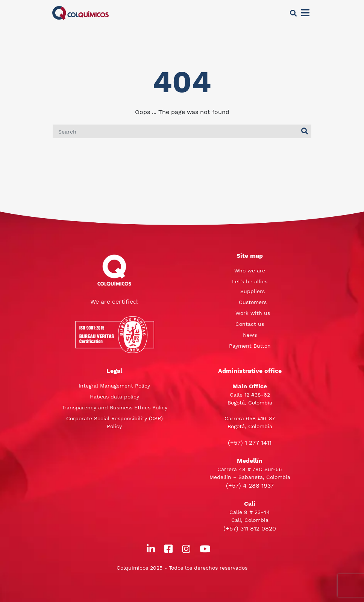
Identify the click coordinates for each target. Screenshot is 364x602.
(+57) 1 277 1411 (250, 443)
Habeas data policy (115, 397)
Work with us (253, 313)
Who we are (250, 271)
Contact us (250, 324)
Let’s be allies (250, 281)
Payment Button (250, 346)
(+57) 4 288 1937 (250, 486)
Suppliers (253, 291)
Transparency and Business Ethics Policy (115, 407)
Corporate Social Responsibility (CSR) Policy (115, 422)
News (250, 335)
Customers (253, 302)
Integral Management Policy (114, 386)
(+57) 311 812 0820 (250, 528)
